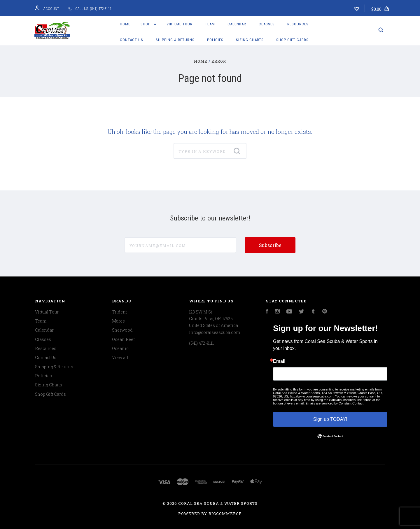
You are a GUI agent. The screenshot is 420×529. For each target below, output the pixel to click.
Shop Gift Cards (292, 40)
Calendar (237, 24)
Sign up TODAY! (330, 419)
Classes (267, 24)
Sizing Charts (250, 40)
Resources (298, 24)
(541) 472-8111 (201, 343)
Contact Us (132, 40)
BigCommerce (225, 514)
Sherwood (122, 330)
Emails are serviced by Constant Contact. (335, 403)
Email (279, 361)
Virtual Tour (180, 24)
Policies (215, 40)
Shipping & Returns (175, 40)
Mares (118, 321)
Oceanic (120, 348)
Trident (119, 312)
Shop (148, 24)
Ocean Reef (123, 339)
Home (125, 24)
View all (120, 357)
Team (210, 24)
